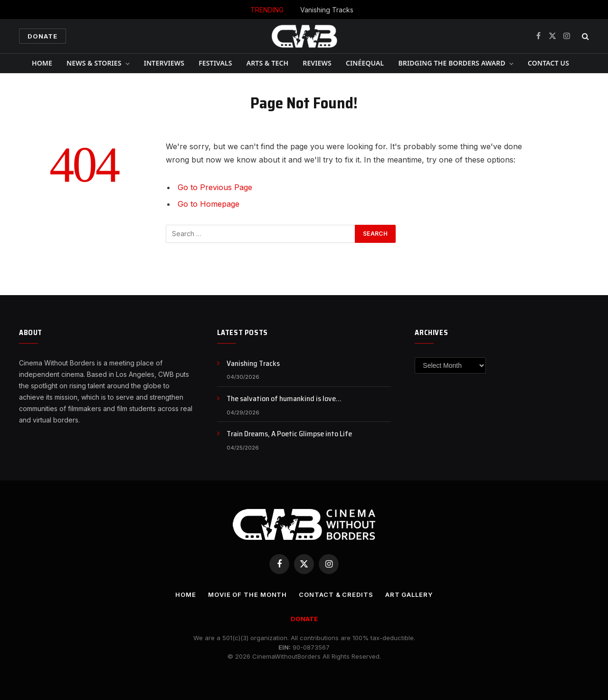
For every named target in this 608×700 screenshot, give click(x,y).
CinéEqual (365, 63)
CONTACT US (548, 63)
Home (42, 63)
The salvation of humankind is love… (284, 399)
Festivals (215, 63)
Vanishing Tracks (327, 10)
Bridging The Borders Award (451, 63)
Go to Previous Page (215, 187)
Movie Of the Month (247, 595)
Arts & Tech (268, 63)
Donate (43, 36)
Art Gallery (409, 595)
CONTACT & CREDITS (336, 595)
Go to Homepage (209, 204)
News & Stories (94, 63)
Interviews (164, 63)
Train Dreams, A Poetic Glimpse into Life (289, 434)
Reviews (317, 63)
